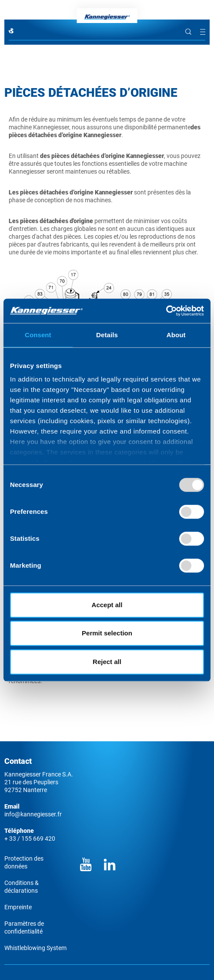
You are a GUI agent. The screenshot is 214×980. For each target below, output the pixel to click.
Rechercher (188, 32)
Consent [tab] (38, 335)
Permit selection (107, 633)
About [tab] (176, 335)
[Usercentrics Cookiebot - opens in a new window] (166, 311)
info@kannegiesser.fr (33, 814)
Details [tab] (107, 335)
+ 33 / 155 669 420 (30, 839)
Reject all (107, 662)
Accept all (107, 605)
